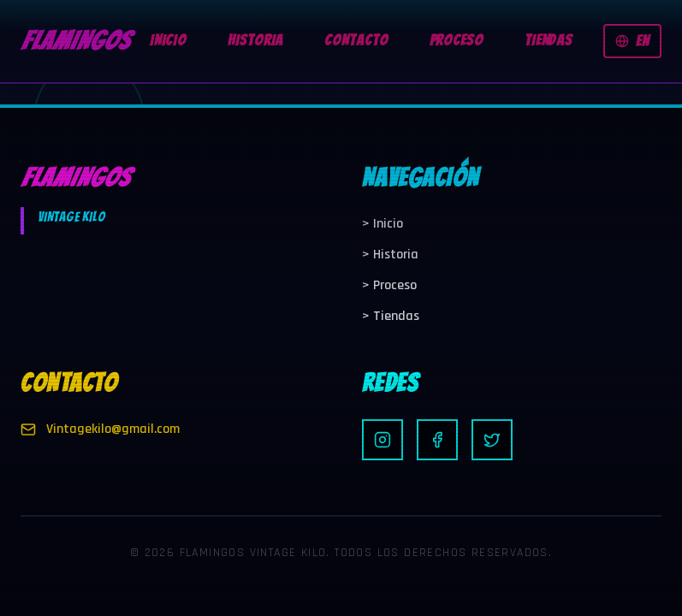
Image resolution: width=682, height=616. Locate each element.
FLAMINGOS (75, 41)
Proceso (389, 285)
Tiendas (391, 316)
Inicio (383, 224)
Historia (390, 255)
